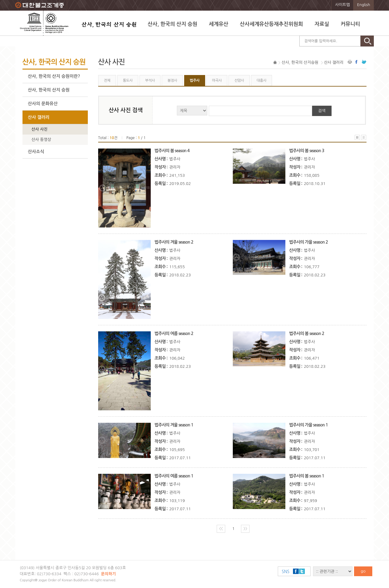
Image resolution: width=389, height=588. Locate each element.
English (364, 5)
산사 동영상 (41, 140)
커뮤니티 (350, 24)
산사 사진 (40, 129)
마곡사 (217, 80)
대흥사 (261, 80)
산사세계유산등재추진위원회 (271, 24)
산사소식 (36, 152)
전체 (107, 80)
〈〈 (221, 529)
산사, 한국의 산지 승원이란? (54, 76)
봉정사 (172, 80)
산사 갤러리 (39, 117)
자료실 (322, 24)
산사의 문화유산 (43, 104)
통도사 (128, 80)
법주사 (194, 80)
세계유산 (219, 24)
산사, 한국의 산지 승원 (172, 24)
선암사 (239, 80)
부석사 (150, 80)
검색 (322, 111)
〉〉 (245, 529)
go (363, 571)
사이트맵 (343, 5)
